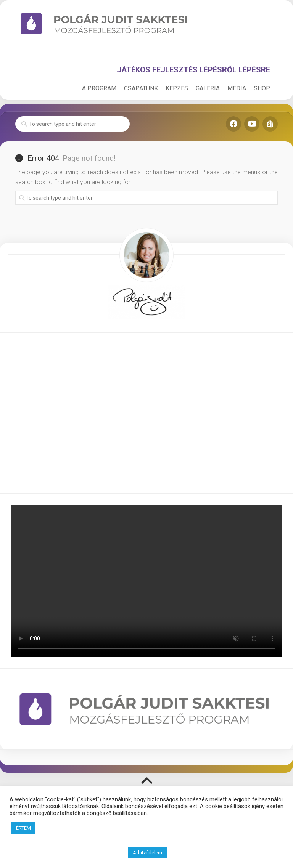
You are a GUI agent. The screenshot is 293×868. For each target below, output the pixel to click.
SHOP (262, 88)
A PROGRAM (99, 88)
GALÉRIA (208, 88)
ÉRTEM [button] (23, 828)
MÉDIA (237, 88)
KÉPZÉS (177, 88)
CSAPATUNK (141, 88)
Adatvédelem (147, 853)
